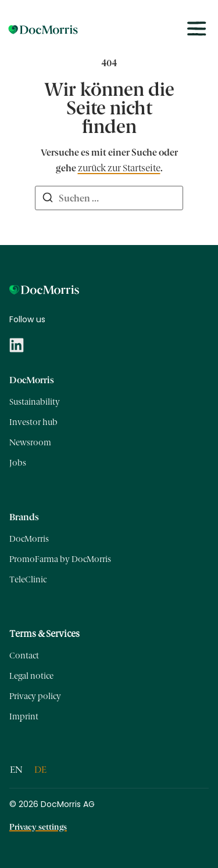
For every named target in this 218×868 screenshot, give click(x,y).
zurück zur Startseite (119, 168)
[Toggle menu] (197, 29)
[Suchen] (48, 199)
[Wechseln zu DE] (40, 770)
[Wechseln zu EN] (16, 770)
